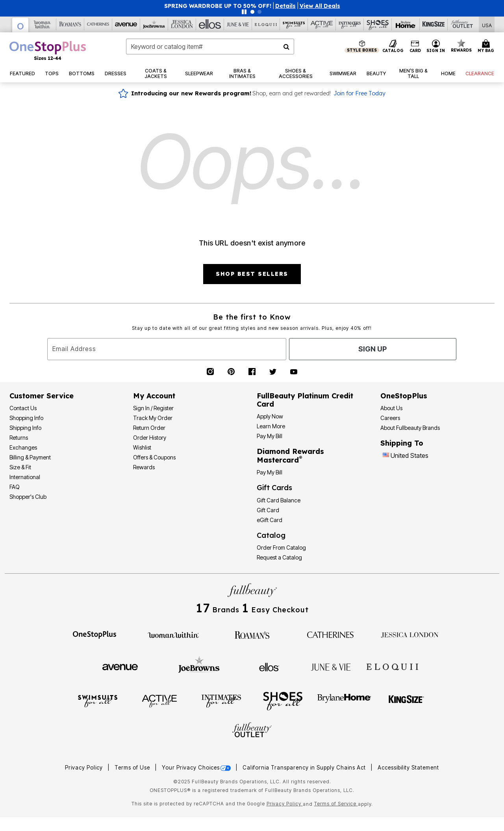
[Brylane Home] (406, 24)
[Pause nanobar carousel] (244, 12)
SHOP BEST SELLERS (252, 274)
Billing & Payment (30, 457)
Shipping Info (25, 428)
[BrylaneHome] (344, 701)
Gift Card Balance (279, 500)
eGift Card (270, 520)
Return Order (149, 428)
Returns (19, 438)
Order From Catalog (281, 547)
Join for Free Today (359, 93)
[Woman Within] (42, 24)
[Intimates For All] (350, 24)
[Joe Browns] (154, 24)
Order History (150, 438)
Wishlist (142, 447)
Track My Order (153, 418)
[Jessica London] (182, 24)
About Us (391, 408)
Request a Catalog (279, 557)
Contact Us (23, 408)
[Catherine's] (98, 24)
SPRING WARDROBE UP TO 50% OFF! (218, 6)
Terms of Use (133, 768)
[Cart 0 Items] (487, 46)
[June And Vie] (238, 24)
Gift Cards (274, 488)
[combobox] (210, 46)
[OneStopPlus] (20, 25)
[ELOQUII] (392, 666)
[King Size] (434, 24)
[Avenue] (126, 24)
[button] (285, 6)
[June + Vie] (331, 666)
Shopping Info (26, 418)
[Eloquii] (266, 24)
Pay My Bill (270, 436)
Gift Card (268, 510)
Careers (390, 418)
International (25, 477)
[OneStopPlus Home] (48, 50)
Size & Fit (20, 467)
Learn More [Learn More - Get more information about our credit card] (271, 426)
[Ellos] (210, 24)
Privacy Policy (85, 768)
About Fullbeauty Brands (410, 428)
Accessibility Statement (408, 768)
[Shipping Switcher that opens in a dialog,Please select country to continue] (487, 25)
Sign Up (372, 349)
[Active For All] (322, 24)
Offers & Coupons (154, 457)
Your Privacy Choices (197, 768)
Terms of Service (336, 804)
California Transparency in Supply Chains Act (305, 768)
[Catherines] (331, 634)
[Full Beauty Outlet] (462, 24)
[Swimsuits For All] (294, 24)
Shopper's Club (28, 497)
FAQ (15, 487)
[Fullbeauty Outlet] (252, 731)
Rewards (144, 467)
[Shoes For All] (378, 24)
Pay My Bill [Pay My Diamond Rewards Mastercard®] (270, 472)
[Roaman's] (70, 24)
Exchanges (23, 447)
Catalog (271, 535)
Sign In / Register (153, 408)
